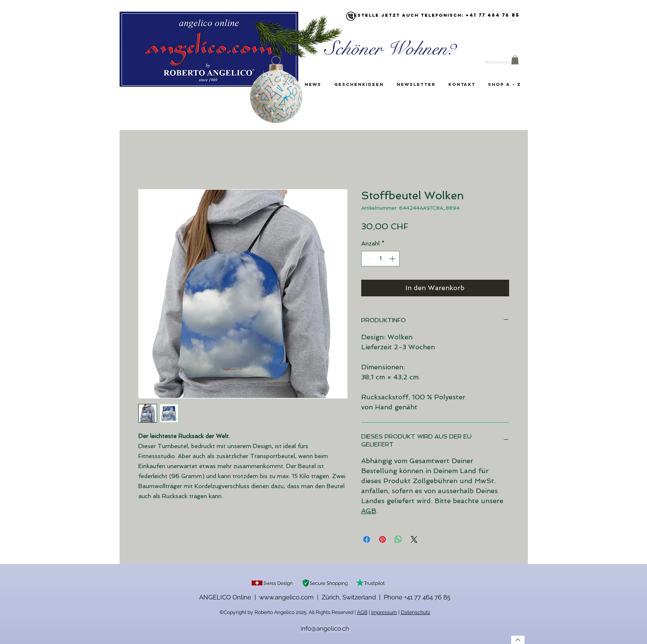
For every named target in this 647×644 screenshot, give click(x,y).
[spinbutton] (380, 259)
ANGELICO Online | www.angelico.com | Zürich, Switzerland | (291, 597)
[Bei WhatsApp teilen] (398, 539)
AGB (369, 511)
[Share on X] (414, 539)
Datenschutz (416, 612)
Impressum (384, 612)
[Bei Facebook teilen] (367, 539)
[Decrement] (368, 259)
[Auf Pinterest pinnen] (382, 539)
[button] (515, 60)
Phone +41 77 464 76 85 (417, 597)
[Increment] (393, 259)
